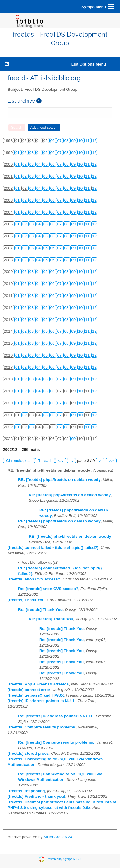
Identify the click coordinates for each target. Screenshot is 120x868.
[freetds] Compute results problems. (42, 727)
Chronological (19, 461)
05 (46, 153)
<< (61, 461)
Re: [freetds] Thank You (40, 610)
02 (25, 153)
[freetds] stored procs (28, 753)
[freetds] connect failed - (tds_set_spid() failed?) (53, 548)
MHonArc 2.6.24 (58, 837)
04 (39, 153)
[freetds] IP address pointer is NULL (42, 701)
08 (67, 141)
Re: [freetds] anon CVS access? (48, 589)
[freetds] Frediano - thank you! (36, 796)
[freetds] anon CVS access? (34, 579)
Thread (45, 461)
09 (74, 141)
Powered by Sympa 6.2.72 (64, 859)
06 (53, 141)
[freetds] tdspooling (26, 791)
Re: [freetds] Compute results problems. (56, 742)
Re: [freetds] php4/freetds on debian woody (70, 495)
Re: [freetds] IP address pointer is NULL (56, 716)
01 (18, 153)
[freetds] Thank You (26, 600)
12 (94, 141)
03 (32, 153)
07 (60, 141)
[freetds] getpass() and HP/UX (36, 695)
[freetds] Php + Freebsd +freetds (38, 684)
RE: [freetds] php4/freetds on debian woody (59, 480)
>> (111, 461)
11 (88, 141)
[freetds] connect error (29, 690)
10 (81, 141)
